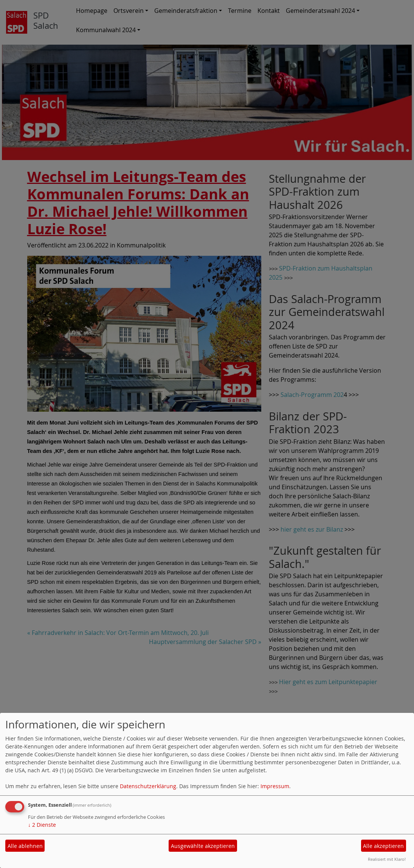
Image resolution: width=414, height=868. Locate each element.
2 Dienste (42, 825)
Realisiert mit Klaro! (387, 859)
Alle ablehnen (25, 846)
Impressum (275, 786)
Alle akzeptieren (383, 846)
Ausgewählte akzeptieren (203, 846)
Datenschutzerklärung (148, 786)
